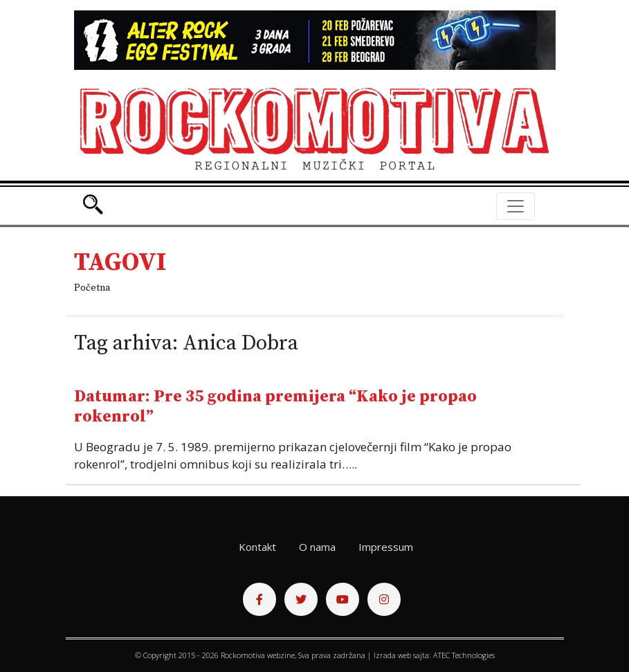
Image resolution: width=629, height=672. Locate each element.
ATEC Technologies (464, 655)
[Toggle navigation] (516, 206)
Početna (92, 288)
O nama (317, 547)
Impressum (386, 547)
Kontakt (257, 547)
